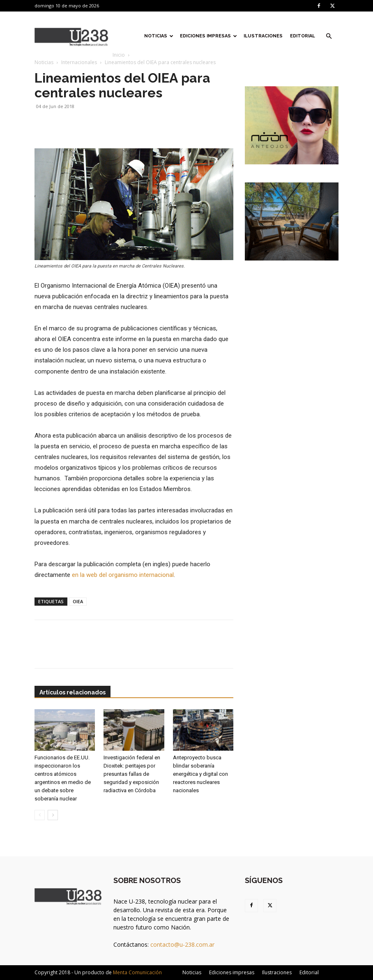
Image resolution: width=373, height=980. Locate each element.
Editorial (303, 36)
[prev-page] (40, 815)
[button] (329, 36)
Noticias (159, 36)
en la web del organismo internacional (123, 575)
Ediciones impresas (208, 36)
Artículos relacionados (73, 692)
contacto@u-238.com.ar (182, 944)
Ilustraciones (263, 36)
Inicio (119, 55)
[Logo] (71, 36)
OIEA (78, 601)
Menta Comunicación (137, 972)
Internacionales (79, 62)
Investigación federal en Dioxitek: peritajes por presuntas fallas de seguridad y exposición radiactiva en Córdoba (132, 774)
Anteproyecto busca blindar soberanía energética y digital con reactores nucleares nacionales (200, 774)
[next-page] (53, 815)
